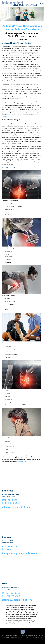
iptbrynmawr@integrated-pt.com (19, 553)
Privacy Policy (39, 637)
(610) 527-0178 (10, 546)
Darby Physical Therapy (17, 622)
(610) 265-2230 (10, 500)
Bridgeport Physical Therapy (18, 611)
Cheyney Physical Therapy (22, 617)
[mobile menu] (42, 4)
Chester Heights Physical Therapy (20, 615)
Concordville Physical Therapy (14, 620)
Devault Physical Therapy (30, 622)
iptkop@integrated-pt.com (16, 507)
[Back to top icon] (23, 632)
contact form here (22, 462)
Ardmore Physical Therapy (13, 606)
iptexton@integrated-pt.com (17, 600)
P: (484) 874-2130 (11, 593)
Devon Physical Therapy (12, 624)
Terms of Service (30, 637)
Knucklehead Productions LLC (18, 637)
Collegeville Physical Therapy (23, 618)
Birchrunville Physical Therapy (14, 609)
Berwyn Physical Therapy (26, 607)
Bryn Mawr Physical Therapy (18, 613)
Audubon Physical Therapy (28, 606)
